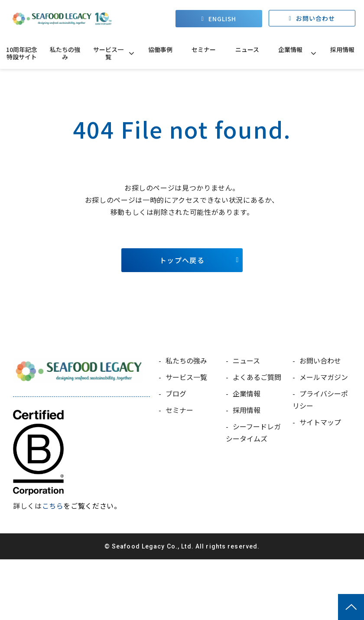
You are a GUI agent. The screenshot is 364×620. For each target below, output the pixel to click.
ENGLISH (222, 19)
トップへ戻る (182, 260)
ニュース (247, 49)
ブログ (176, 393)
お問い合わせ (316, 19)
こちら (53, 506)
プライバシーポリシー (320, 399)
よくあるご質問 (257, 377)
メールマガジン (324, 377)
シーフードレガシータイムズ (253, 432)
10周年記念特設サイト (22, 53)
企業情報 (290, 49)
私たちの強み (65, 53)
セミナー (204, 49)
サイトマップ (320, 422)
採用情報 (342, 49)
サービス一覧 (108, 53)
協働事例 (160, 49)
